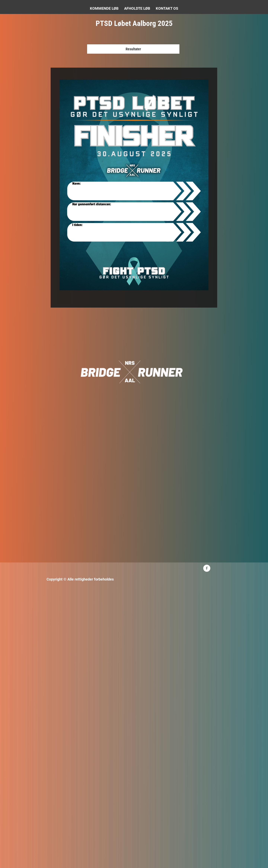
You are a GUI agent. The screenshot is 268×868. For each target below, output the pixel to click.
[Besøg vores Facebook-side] (207, 568)
